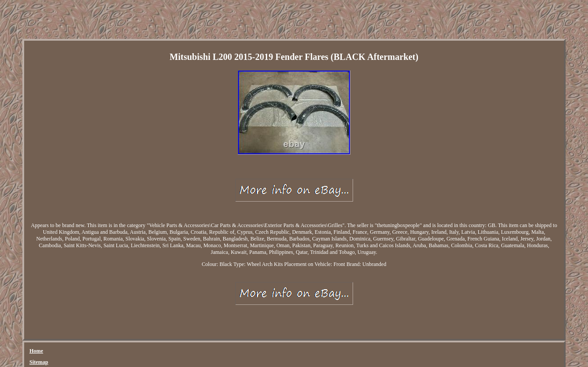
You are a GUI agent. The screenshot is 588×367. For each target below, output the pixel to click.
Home (36, 351)
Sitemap (39, 362)
